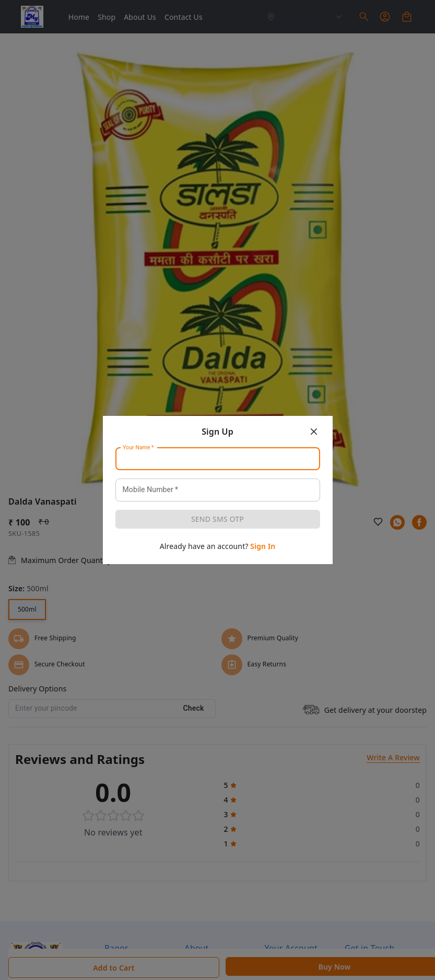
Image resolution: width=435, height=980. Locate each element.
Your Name (138, 448)
